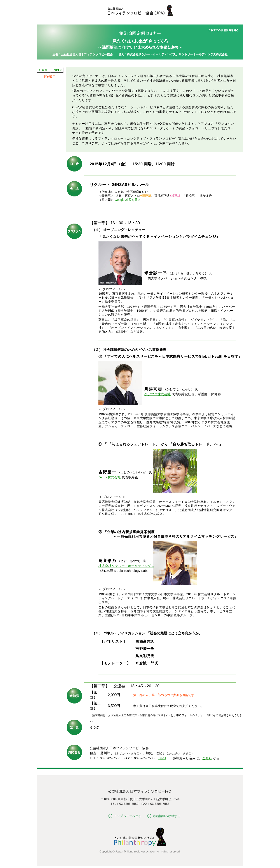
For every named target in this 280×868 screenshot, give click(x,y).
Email (162, 758)
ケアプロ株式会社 (157, 394)
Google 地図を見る (128, 200)
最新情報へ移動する (164, 816)
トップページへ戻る (125, 816)
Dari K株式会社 (110, 477)
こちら (207, 758)
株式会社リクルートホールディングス (126, 566)
